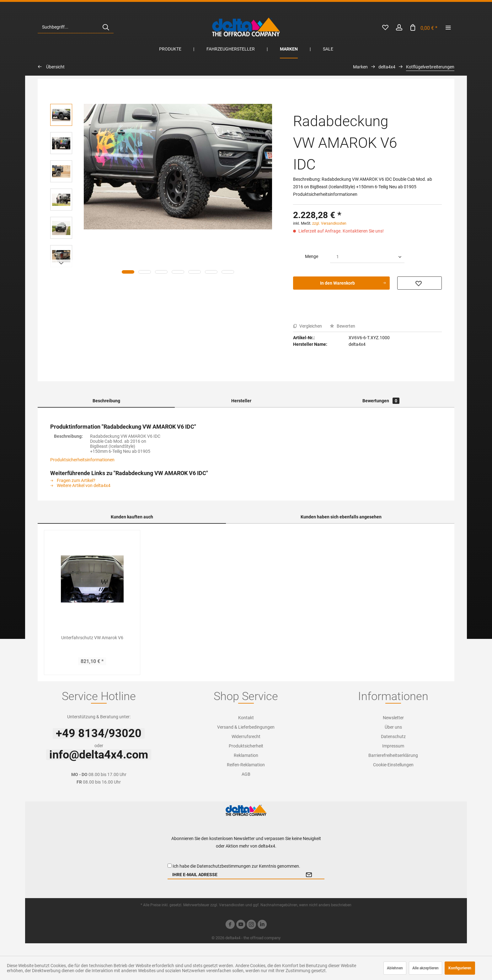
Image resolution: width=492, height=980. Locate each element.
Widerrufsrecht (246, 736)
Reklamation (246, 755)
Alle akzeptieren (425, 968)
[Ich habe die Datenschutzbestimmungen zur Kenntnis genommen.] (170, 866)
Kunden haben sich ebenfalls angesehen (341, 517)
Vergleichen (307, 326)
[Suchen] (106, 27)
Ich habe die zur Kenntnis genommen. (236, 866)
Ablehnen (395, 968)
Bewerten (342, 326)
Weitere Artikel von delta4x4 (80, 485)
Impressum (393, 746)
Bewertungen (381, 401)
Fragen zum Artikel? (73, 480)
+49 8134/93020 (99, 733)
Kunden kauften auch (132, 517)
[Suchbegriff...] (76, 27)
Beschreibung (106, 401)
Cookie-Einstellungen (393, 765)
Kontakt (246, 718)
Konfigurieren (460, 968)
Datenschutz (393, 736)
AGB (246, 774)
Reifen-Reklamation (246, 765)
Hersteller (241, 401)
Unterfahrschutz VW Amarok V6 (92, 638)
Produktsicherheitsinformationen (82, 460)
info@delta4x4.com (99, 755)
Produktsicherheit (246, 746)
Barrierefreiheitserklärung (393, 755)
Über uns (393, 727)
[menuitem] (76, 27)
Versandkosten (232, 905)
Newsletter (393, 718)
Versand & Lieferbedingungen (246, 727)
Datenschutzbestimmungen (224, 866)
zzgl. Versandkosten (329, 223)
